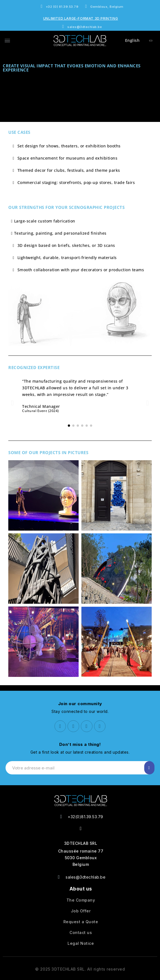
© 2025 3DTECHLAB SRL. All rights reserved (80, 969)
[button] (12, 403)
